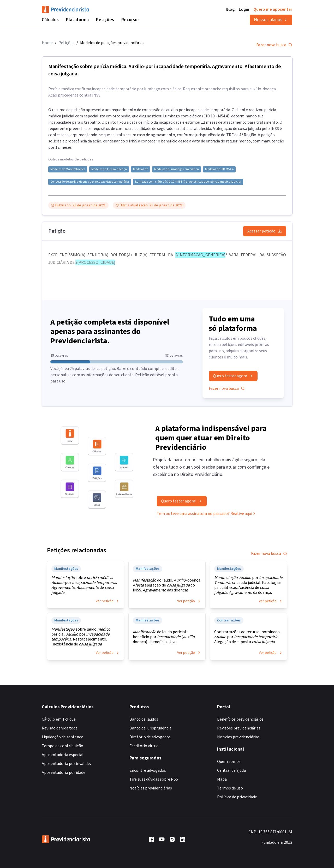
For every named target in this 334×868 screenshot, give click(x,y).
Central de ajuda (231, 770)
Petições (105, 20)
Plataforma (77, 20)
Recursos (130, 20)
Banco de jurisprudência (150, 728)
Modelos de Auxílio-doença (109, 169)
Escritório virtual (145, 746)
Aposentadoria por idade (64, 773)
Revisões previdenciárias (239, 728)
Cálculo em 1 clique (59, 719)
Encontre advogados (148, 770)
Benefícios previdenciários (240, 719)
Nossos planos (271, 20)
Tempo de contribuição (62, 746)
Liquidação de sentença (62, 737)
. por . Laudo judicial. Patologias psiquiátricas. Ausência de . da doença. (248, 585)
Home (47, 43)
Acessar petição (265, 231)
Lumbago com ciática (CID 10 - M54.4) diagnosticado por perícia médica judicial (188, 182)
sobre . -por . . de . (84, 585)
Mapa (222, 779)
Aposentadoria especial (63, 755)
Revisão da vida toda (60, 728)
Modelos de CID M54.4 (219, 169)
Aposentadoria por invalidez (67, 764)
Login (244, 9)
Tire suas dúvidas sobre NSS (154, 779)
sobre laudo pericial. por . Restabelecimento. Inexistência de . (81, 637)
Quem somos (229, 762)
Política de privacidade (237, 797)
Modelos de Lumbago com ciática (177, 169)
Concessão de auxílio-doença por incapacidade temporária (90, 182)
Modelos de (141, 169)
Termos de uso (230, 788)
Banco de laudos (144, 719)
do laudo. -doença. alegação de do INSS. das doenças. (167, 585)
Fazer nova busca (274, 45)
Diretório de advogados (150, 737)
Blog (230, 9)
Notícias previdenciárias (151, 788)
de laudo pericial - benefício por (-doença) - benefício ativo (165, 637)
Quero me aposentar (273, 9)
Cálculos (50, 20)
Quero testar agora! (182, 503)
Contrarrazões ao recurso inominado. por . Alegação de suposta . (247, 637)
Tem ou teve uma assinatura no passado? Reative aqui (207, 516)
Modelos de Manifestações (68, 169)
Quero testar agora (233, 376)
